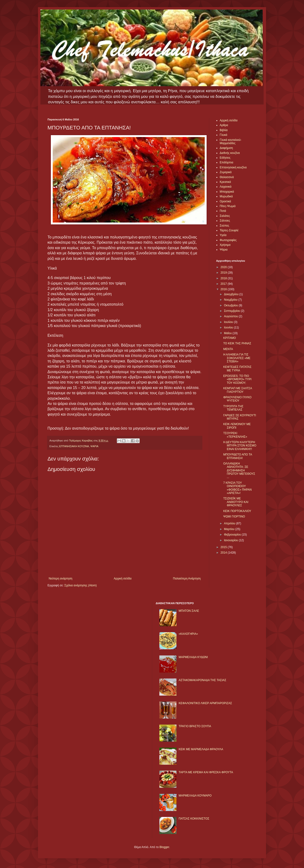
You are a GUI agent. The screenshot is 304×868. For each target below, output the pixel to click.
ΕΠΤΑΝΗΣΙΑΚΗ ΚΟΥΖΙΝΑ (74, 446)
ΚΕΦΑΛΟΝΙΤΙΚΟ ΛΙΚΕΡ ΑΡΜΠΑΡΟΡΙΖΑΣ (205, 703)
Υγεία (223, 235)
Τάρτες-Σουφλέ (229, 230)
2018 (224, 278)
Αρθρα (224, 125)
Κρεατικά (225, 182)
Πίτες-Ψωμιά (228, 206)
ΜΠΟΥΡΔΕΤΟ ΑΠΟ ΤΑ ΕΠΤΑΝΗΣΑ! (238, 456)
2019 (224, 273)
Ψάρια (224, 250)
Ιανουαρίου (231, 540)
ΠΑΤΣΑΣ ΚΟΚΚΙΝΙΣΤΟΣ (194, 819)
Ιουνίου (229, 327)
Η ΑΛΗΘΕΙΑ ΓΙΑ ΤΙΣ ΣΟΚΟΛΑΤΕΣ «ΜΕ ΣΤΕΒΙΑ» (237, 358)
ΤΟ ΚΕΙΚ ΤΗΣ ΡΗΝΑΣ (237, 343)
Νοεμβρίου (231, 300)
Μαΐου (228, 333)
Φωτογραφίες (228, 240)
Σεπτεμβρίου (232, 311)
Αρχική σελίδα (123, 579)
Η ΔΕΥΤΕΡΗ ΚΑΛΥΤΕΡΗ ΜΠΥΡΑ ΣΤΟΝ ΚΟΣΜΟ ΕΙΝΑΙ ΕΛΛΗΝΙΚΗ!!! (240, 446)
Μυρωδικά (226, 196)
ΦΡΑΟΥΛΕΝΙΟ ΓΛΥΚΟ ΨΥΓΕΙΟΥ (237, 399)
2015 (224, 547)
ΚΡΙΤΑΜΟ (230, 338)
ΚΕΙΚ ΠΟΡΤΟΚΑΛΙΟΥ (237, 511)
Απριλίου (230, 523)
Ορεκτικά (225, 201)
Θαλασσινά (227, 177)
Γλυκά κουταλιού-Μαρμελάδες (231, 142)
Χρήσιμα (225, 245)
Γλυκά (223, 135)
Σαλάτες (225, 216)
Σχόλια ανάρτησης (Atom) (81, 585)
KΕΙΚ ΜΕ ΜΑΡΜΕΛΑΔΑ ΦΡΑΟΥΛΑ (201, 749)
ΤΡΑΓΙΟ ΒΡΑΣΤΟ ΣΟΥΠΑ (195, 726)
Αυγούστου (231, 316)
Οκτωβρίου (231, 305)
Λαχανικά (226, 187)
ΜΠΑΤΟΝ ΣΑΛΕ (189, 611)
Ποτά (223, 211)
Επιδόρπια (226, 162)
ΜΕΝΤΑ (228, 349)
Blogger (164, 847)
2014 (224, 553)
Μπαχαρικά (227, 192)
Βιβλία (224, 130)
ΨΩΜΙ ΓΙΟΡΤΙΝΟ (234, 517)
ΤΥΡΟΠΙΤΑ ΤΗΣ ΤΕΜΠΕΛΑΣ (233, 408)
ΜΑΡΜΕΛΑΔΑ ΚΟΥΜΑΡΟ (195, 796)
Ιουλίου (229, 322)
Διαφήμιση (226, 148)
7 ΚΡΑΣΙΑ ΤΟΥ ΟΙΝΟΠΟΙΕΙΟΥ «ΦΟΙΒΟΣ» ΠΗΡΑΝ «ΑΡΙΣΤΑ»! (237, 488)
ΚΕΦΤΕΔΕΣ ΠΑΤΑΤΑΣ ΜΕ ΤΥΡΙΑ (237, 369)
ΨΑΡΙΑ (95, 446)
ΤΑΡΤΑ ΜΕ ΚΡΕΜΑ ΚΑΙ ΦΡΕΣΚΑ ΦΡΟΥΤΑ (206, 772)
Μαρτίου (230, 529)
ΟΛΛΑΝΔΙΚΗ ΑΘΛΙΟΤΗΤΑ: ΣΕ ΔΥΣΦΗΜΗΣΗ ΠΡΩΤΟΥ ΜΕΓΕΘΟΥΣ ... (239, 470)
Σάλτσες (225, 221)
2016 (224, 289)
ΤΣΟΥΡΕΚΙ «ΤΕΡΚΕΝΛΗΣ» (235, 435)
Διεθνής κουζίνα (230, 153)
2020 (224, 267)
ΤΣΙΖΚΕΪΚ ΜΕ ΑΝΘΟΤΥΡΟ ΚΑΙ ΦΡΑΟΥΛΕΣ (236, 502)
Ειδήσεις (225, 158)
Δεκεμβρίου (232, 294)
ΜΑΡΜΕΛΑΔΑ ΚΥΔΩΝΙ (193, 657)
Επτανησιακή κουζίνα (233, 167)
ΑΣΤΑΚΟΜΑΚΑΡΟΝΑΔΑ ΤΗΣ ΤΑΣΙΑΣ (202, 680)
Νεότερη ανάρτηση (60, 579)
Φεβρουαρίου (233, 535)
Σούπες (224, 226)
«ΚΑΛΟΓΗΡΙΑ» (188, 634)
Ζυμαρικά (226, 172)
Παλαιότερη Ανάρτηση (187, 579)
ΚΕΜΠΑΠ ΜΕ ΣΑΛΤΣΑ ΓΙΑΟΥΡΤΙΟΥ (238, 390)
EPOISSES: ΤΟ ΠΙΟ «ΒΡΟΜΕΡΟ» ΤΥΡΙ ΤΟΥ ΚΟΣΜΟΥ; (237, 379)
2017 (224, 284)
